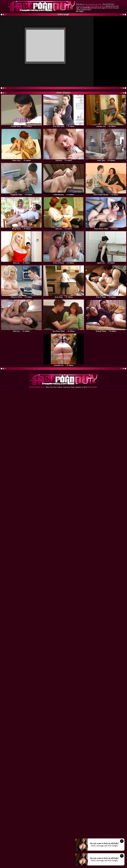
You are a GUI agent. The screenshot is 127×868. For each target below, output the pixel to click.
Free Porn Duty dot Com (93, 4)
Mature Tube (80, 6)
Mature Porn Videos (92, 6)
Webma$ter (93, 387)
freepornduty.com (37, 387)
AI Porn (102, 6)
